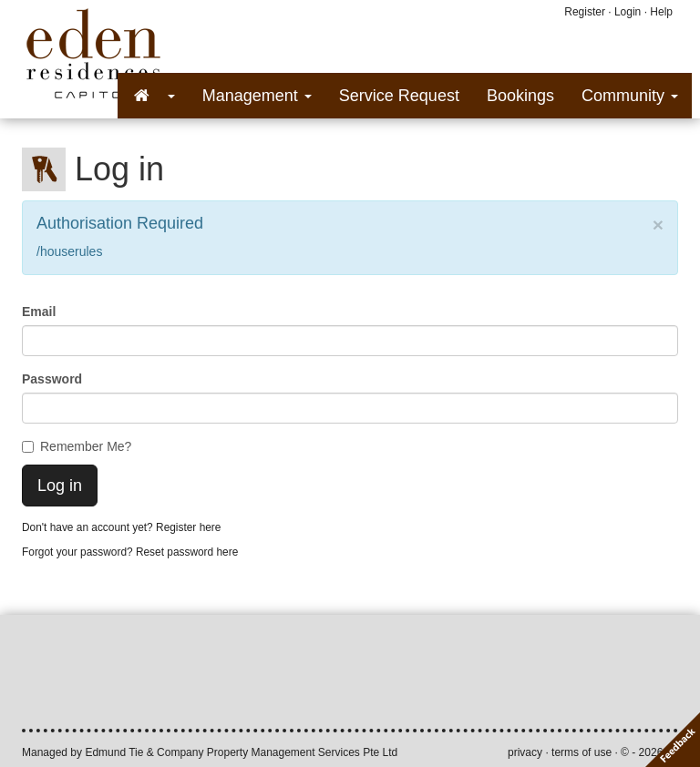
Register (585, 12)
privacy (525, 752)
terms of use (582, 752)
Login (628, 12)
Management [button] (257, 96)
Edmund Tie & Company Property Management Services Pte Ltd (241, 752)
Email (39, 312)
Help (661, 12)
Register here (188, 527)
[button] (153, 96)
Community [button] (630, 96)
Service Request (399, 96)
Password (52, 379)
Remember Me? (77, 446)
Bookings (520, 96)
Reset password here (187, 552)
